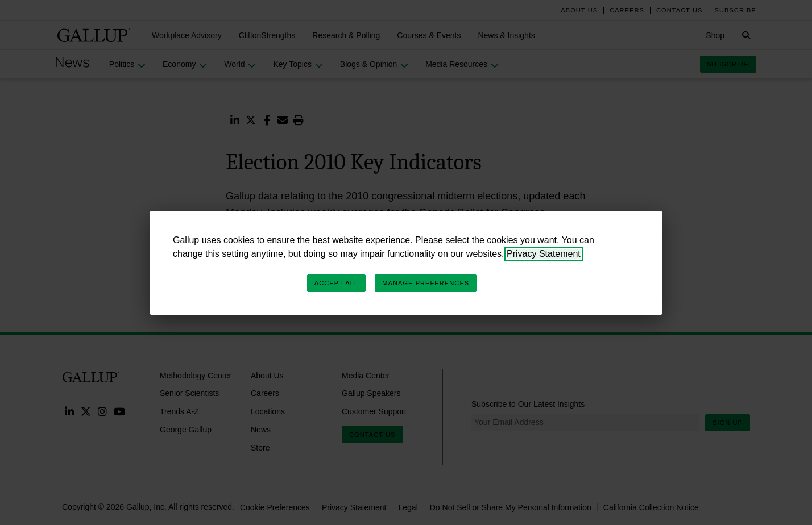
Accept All (336, 283)
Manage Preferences (426, 283)
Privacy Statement (544, 254)
